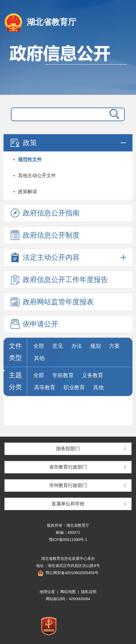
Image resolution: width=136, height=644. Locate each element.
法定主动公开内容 (44, 257)
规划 (95, 346)
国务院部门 (68, 449)
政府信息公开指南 (44, 213)
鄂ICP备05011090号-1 (68, 540)
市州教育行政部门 (68, 485)
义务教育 (93, 375)
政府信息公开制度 (44, 235)
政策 (23, 143)
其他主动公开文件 (37, 176)
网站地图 (68, 592)
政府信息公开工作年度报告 (59, 280)
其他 (39, 358)
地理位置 (47, 592)
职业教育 (74, 387)
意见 (58, 346)
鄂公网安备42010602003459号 (68, 573)
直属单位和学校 (68, 504)
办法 (77, 346)
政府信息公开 (68, 67)
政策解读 (27, 192)
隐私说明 (89, 592)
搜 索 (113, 114)
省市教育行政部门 (68, 467)
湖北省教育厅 (51, 22)
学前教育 (63, 375)
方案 (114, 346)
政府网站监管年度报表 (51, 302)
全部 (39, 346)
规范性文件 (30, 160)
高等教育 (45, 387)
